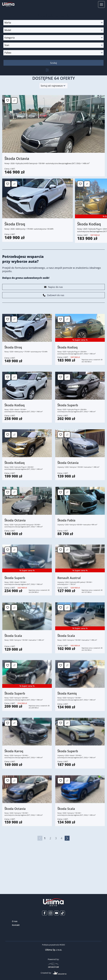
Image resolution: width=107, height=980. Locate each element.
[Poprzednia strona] (40, 869)
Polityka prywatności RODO (53, 945)
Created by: (54, 973)
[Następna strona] (67, 869)
